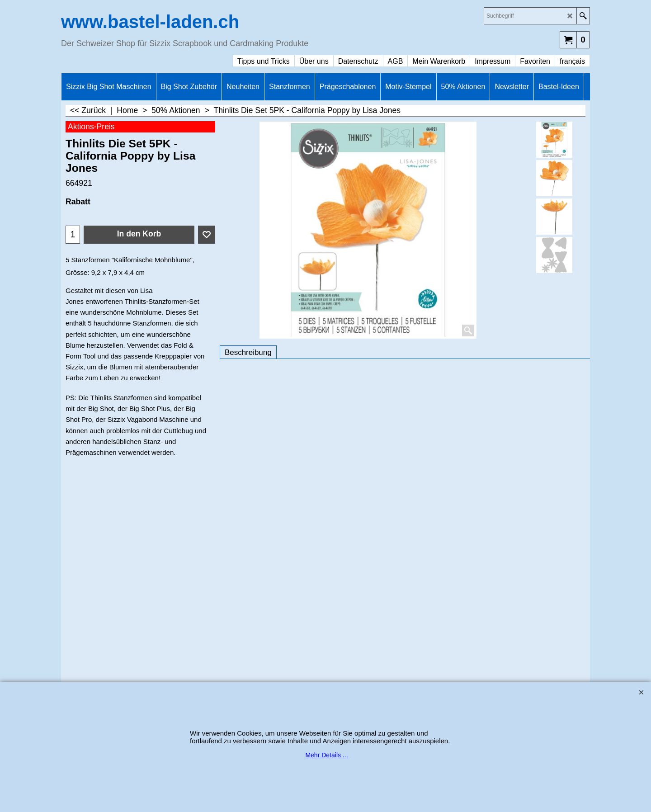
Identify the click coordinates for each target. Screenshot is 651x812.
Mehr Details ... (326, 755)
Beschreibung (248, 352)
